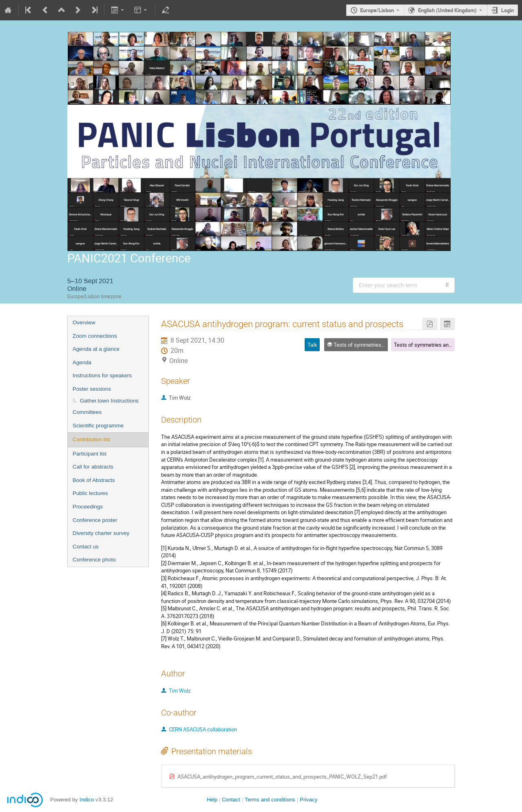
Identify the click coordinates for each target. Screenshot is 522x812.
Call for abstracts (93, 467)
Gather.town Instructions (109, 401)
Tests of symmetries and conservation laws (444, 345)
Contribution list (91, 439)
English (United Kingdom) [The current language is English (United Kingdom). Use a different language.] (447, 10)
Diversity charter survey (101, 533)
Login (508, 10)
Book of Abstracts (94, 480)
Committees (87, 412)
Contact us (86, 547)
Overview (84, 322)
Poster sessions (92, 389)
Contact (231, 800)
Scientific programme (98, 426)
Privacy (309, 800)
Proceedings (88, 507)
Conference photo (94, 560)
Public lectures (90, 493)
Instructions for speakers (102, 375)
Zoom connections (95, 336)
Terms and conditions (270, 800)
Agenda (82, 362)
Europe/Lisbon (377, 10)
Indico (87, 800)
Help (212, 800)
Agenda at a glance (96, 349)
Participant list (90, 454)
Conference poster (95, 520)
